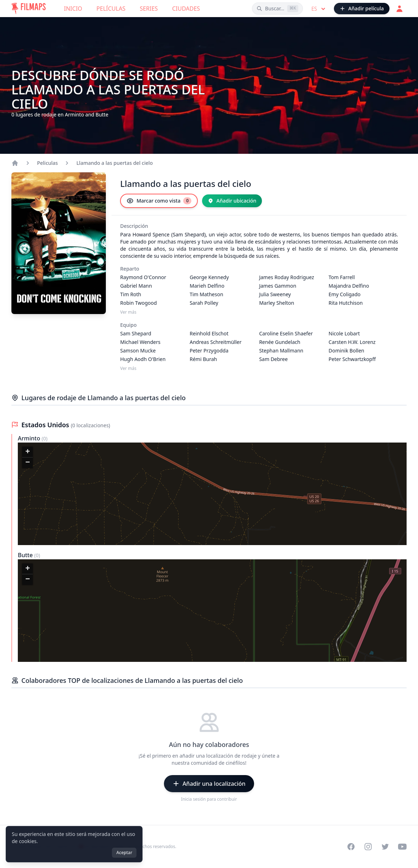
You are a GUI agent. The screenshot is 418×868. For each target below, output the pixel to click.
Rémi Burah (203, 359)
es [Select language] (319, 9)
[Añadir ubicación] (232, 201)
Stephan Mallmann (281, 351)
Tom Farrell (342, 277)
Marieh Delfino (207, 286)
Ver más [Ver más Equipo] (128, 368)
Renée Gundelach (280, 342)
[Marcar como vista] (159, 201)
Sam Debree (273, 359)
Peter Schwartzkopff (352, 359)
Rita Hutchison (346, 303)
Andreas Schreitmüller (216, 342)
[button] (27, 452)
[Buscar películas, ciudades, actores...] (277, 9)
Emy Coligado (345, 294)
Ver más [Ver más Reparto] (128, 312)
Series (149, 9)
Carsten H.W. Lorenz (352, 342)
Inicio (73, 9)
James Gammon (278, 286)
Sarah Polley (204, 303)
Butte (26, 555)
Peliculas (47, 163)
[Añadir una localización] (209, 784)
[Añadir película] (362, 9)
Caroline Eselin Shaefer (286, 333)
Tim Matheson (206, 294)
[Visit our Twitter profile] (385, 847)
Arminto (30, 438)
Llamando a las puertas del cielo (114, 163)
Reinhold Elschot (209, 333)
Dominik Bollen (346, 351)
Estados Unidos (46, 425)
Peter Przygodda (209, 351)
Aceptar (124, 853)
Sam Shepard (136, 333)
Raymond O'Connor (143, 277)
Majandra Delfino (349, 286)
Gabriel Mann (136, 286)
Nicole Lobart (344, 333)
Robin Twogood (138, 303)
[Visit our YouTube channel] (402, 847)
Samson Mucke (138, 351)
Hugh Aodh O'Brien (143, 359)
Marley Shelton (277, 303)
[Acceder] (399, 9)
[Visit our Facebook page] (351, 847)
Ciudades (186, 9)
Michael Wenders (140, 342)
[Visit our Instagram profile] (368, 847)
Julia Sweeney (275, 294)
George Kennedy (209, 277)
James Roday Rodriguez (287, 277)
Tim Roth (131, 294)
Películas (111, 9)
